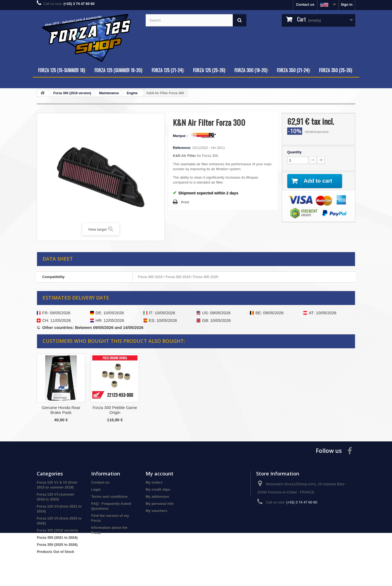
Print (185, 202)
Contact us (305, 4)
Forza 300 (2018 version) (57, 530)
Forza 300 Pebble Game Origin (223, 410)
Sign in (347, 4)
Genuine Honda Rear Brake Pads (169, 410)
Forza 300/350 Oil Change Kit (61, 410)
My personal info (160, 504)
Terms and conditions (109, 497)
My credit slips (158, 489)
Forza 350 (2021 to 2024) (57, 537)
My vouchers (156, 511)
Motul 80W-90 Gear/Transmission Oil (115, 410)
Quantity (294, 152)
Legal (96, 489)
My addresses (157, 497)
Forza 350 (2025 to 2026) (57, 544)
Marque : (181, 136)
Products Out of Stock (55, 552)
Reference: (182, 148)
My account (160, 474)
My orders (154, 482)
